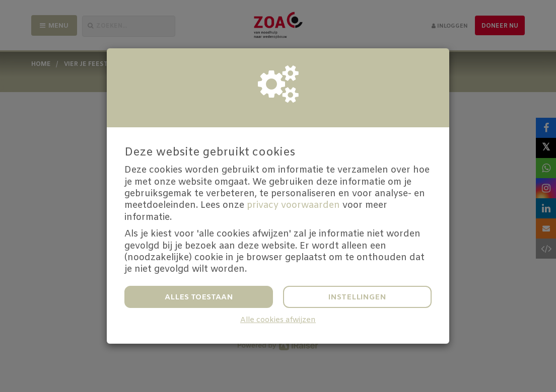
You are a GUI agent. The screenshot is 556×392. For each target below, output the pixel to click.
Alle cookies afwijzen (278, 320)
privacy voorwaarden (293, 205)
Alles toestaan (199, 297)
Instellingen (357, 297)
